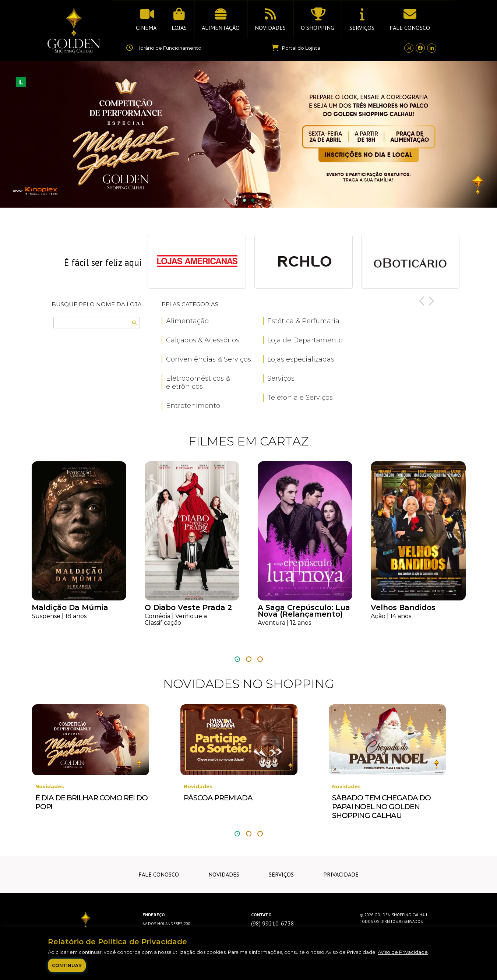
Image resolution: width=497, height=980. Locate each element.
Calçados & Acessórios (203, 340)
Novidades (224, 874)
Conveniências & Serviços (209, 359)
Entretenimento (193, 406)
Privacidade (341, 874)
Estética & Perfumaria (303, 321)
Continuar (67, 965)
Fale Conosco (159, 874)
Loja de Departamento (305, 340)
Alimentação (187, 321)
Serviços (281, 378)
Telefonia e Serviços (300, 398)
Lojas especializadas (301, 359)
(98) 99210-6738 (273, 923)
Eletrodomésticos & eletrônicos (198, 383)
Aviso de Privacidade (403, 952)
